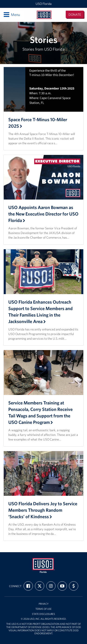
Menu (11, 15)
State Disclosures (43, 614)
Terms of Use (43, 609)
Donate (75, 15)
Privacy (44, 604)
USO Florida (44, 4)
